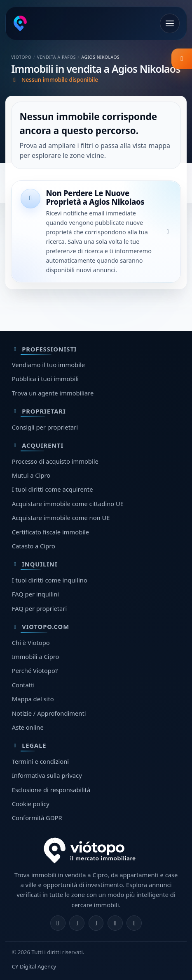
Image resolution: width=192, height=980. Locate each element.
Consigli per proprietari (45, 427)
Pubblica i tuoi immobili (45, 379)
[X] (96, 923)
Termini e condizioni (40, 761)
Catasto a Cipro (34, 546)
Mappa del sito (33, 699)
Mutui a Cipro (31, 475)
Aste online (28, 727)
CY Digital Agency (34, 966)
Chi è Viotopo (31, 643)
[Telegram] (115, 923)
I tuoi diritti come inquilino (50, 580)
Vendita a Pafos (56, 57)
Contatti (23, 685)
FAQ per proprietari (39, 608)
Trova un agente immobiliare (53, 393)
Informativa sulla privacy (47, 775)
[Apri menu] (170, 23)
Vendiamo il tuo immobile (48, 365)
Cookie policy (31, 804)
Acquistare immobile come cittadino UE (68, 504)
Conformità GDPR (37, 818)
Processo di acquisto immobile (55, 461)
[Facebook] (58, 923)
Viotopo (21, 57)
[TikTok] (134, 923)
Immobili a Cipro (36, 656)
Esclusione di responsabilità (51, 790)
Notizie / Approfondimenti (49, 713)
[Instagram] (77, 923)
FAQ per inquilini (35, 594)
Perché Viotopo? (35, 670)
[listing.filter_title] (182, 59)
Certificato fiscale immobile (50, 532)
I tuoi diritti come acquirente (53, 489)
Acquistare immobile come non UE (61, 518)
